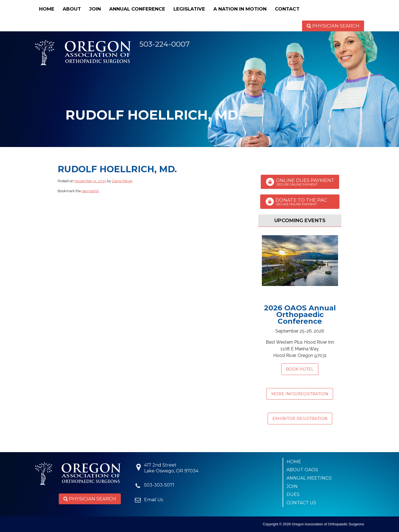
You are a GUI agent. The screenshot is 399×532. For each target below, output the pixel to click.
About (72, 9)
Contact (287, 9)
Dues (293, 494)
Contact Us (301, 503)
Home (47, 9)
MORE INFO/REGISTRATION (300, 394)
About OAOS (302, 470)
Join (95, 9)
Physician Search (333, 26)
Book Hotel (300, 369)
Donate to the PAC (300, 202)
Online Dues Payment (300, 182)
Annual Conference (137, 9)
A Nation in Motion (240, 9)
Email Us (154, 500)
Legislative (189, 9)
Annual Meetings (309, 478)
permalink (90, 191)
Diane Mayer (122, 181)
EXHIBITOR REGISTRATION (300, 419)
